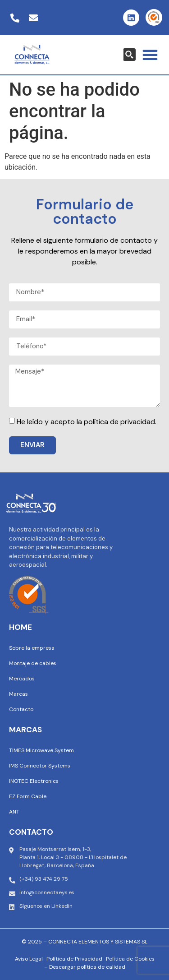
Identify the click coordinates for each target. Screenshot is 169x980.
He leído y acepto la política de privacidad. (87, 422)
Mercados (22, 679)
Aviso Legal (29, 959)
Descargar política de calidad (87, 967)
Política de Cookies (130, 959)
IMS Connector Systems (40, 766)
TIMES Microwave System (41, 750)
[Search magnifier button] (129, 55)
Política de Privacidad (74, 959)
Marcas (18, 694)
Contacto (21, 709)
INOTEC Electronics (34, 781)
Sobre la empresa (32, 648)
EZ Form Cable (28, 796)
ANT (14, 812)
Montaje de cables (33, 663)
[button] (150, 55)
